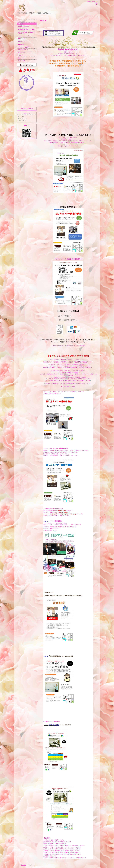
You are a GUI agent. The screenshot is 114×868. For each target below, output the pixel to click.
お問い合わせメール (23, 50)
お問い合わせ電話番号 (24, 47)
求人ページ (21, 58)
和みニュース (21, 39)
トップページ (21, 21)
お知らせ (20, 24)
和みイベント (21, 42)
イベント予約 (21, 61)
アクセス (20, 55)
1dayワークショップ (23, 36)
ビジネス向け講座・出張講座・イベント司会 (26, 33)
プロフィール (21, 53)
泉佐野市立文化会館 (54, 725)
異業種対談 (21, 44)
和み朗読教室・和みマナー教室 (26, 29)
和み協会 (24, 865)
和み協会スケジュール (24, 27)
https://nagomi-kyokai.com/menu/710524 (68, 346)
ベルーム (46, 392)
